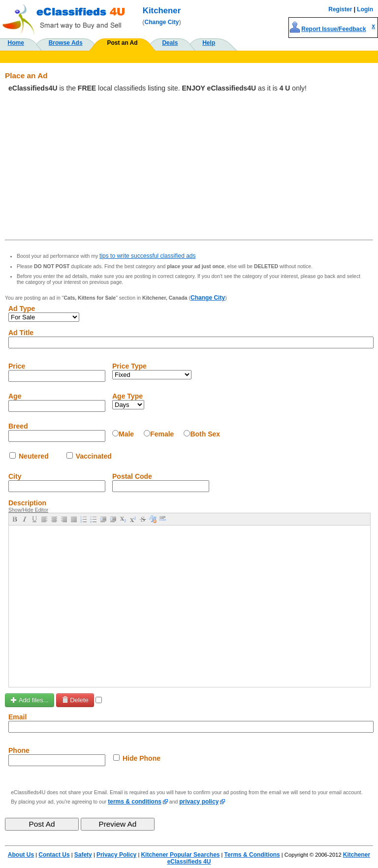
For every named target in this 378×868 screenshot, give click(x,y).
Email (17, 717)
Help (209, 43)
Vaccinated (94, 456)
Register (340, 9)
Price (17, 366)
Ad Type (22, 309)
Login (365, 9)
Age (15, 396)
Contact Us (54, 855)
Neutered (34, 456)
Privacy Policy (116, 855)
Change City (162, 22)
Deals (170, 43)
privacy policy (199, 802)
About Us (21, 855)
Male (126, 434)
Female (162, 434)
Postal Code (132, 476)
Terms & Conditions (252, 855)
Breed (18, 426)
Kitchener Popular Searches (180, 855)
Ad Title (21, 333)
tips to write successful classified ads (147, 256)
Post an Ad (122, 43)
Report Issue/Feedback (333, 29)
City (15, 476)
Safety (83, 855)
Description (27, 503)
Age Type (127, 396)
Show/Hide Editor (28, 510)
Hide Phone (142, 758)
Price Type (129, 366)
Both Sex (205, 434)
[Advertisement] (189, 166)
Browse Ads (66, 43)
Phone (19, 750)
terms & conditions (135, 802)
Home (16, 43)
